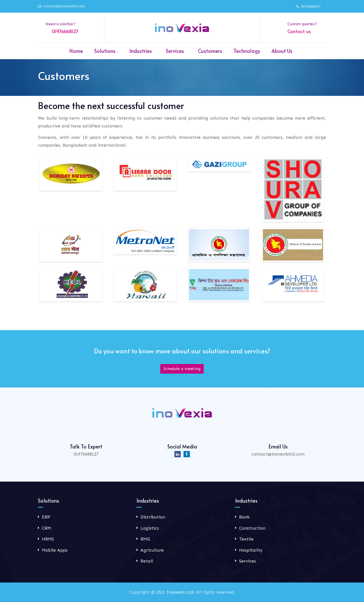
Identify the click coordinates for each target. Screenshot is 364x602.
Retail (147, 561)
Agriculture (152, 550)
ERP (46, 517)
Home (76, 51)
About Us (282, 51)
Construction (252, 528)
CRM (47, 528)
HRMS (48, 539)
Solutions (105, 51)
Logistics (150, 528)
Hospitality (251, 550)
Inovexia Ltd (180, 592)
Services (175, 51)
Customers (210, 51)
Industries (141, 51)
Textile (246, 539)
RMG (145, 539)
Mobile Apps (55, 550)
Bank (244, 517)
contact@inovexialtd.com (64, 6)
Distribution (153, 517)
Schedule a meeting (182, 369)
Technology (247, 51)
